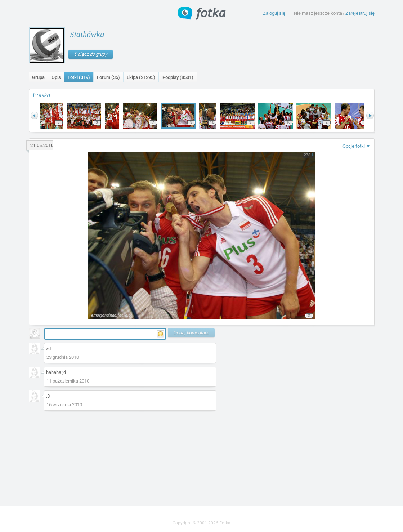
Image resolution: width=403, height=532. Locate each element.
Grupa (38, 77)
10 (212, 122)
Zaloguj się (274, 13)
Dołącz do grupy (91, 54)
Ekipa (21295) (141, 77)
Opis (56, 77)
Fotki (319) (79, 77)
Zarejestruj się (360, 13)
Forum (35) (108, 77)
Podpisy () (178, 77)
